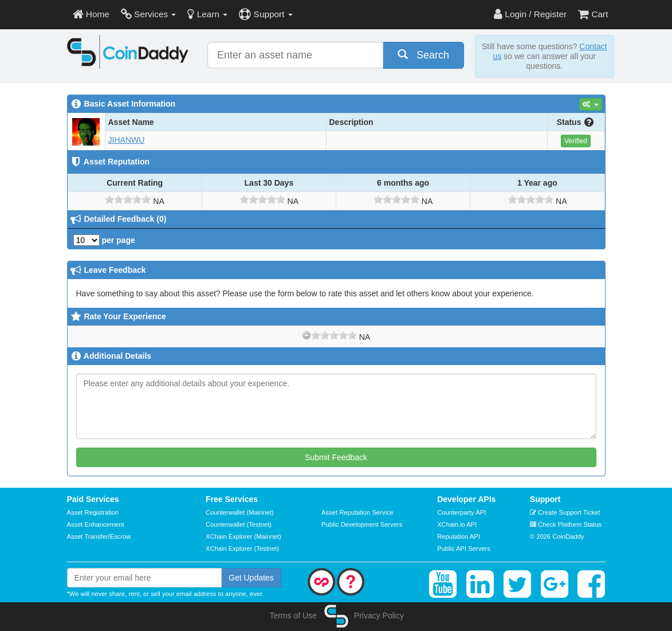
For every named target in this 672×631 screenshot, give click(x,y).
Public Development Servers (362, 524)
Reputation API (459, 536)
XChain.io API (457, 524)
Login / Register (530, 14)
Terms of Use (293, 616)
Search (423, 55)
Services (149, 14)
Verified (576, 141)
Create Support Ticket (565, 512)
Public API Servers (464, 548)
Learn (207, 14)
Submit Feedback (336, 457)
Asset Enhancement (96, 524)
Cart (593, 14)
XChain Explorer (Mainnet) (243, 536)
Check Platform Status (566, 524)
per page (104, 240)
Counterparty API (461, 512)
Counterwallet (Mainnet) (240, 512)
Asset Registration (93, 512)
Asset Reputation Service (357, 512)
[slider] (128, 199)
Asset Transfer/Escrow (99, 536)
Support (266, 14)
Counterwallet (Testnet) (239, 524)
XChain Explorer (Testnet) (242, 548)
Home (91, 14)
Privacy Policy (379, 616)
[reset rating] (306, 335)
